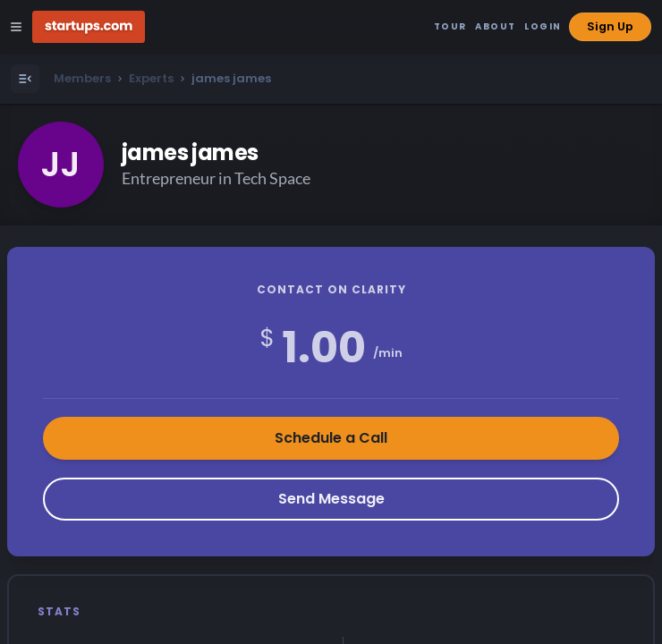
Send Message (331, 499)
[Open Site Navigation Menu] (16, 27)
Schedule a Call (331, 438)
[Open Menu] (25, 79)
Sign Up (610, 26)
